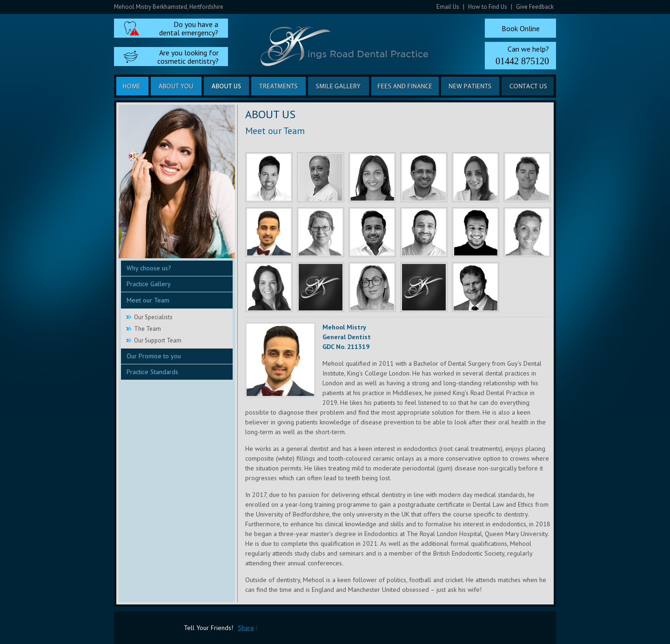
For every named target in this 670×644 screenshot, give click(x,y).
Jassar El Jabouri (424, 177)
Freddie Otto (527, 177)
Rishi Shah (269, 177)
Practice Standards (152, 372)
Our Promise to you (154, 356)
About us (226, 86)
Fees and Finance (405, 86)
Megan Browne (424, 287)
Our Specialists (153, 317)
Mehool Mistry (269, 232)
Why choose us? (149, 268)
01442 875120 (522, 61)
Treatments (278, 86)
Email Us (448, 7)
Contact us (528, 86)
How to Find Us (488, 7)
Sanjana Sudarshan (372, 177)
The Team (147, 329)
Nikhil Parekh (372, 232)
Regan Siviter (527, 232)
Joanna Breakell (269, 287)
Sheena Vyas (476, 177)
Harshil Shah (476, 232)
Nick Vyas (321, 177)
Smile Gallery (338, 86)
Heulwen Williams (321, 232)
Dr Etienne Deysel (476, 287)
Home (132, 86)
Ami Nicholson (321, 287)
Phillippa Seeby (372, 287)
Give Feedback (535, 7)
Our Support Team (158, 340)
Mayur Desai (424, 232)
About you (176, 86)
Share (246, 628)
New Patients (470, 86)
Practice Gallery (149, 284)
